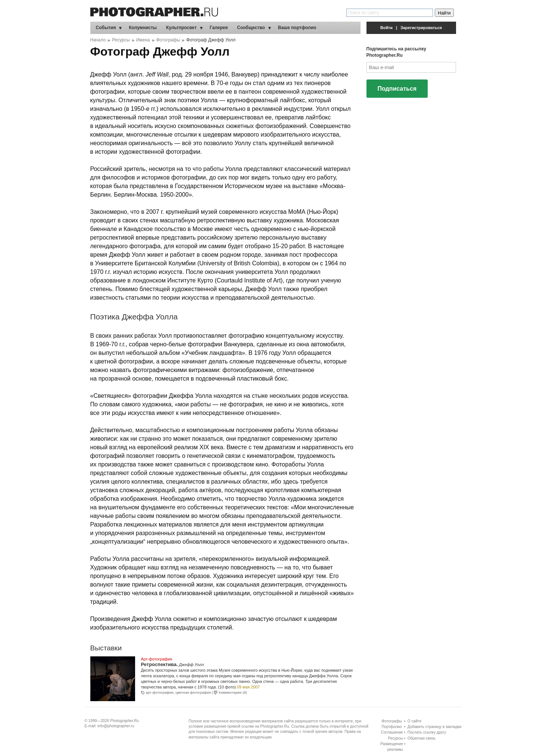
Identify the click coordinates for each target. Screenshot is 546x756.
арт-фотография (160, 692)
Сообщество (251, 28)
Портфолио (391, 727)
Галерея (219, 28)
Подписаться (397, 89)
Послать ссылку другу (427, 732)
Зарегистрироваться (421, 28)
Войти (386, 28)
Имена (143, 40)
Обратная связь (422, 738)
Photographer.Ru (124, 721)
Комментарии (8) (233, 692)
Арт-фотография (157, 659)
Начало (98, 40)
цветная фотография (193, 692)
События (106, 28)
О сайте (414, 721)
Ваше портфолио (297, 28)
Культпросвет (181, 28)
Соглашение (392, 732)
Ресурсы (121, 40)
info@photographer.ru (116, 726)
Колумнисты (143, 28)
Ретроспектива (159, 664)
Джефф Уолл (191, 665)
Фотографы (168, 40)
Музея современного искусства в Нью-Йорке (260, 670)
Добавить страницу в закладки (435, 727)
